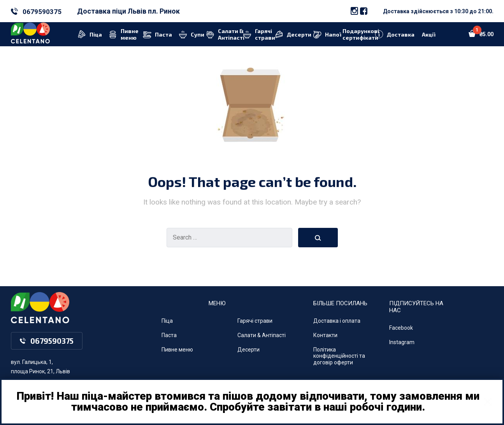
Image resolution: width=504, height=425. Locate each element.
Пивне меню (177, 350)
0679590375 (42, 12)
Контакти (325, 335)
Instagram (402, 342)
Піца (167, 321)
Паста (169, 335)
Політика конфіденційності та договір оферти (339, 356)
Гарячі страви (255, 321)
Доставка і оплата (337, 321)
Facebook (401, 328)
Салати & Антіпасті (262, 335)
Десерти (248, 350)
